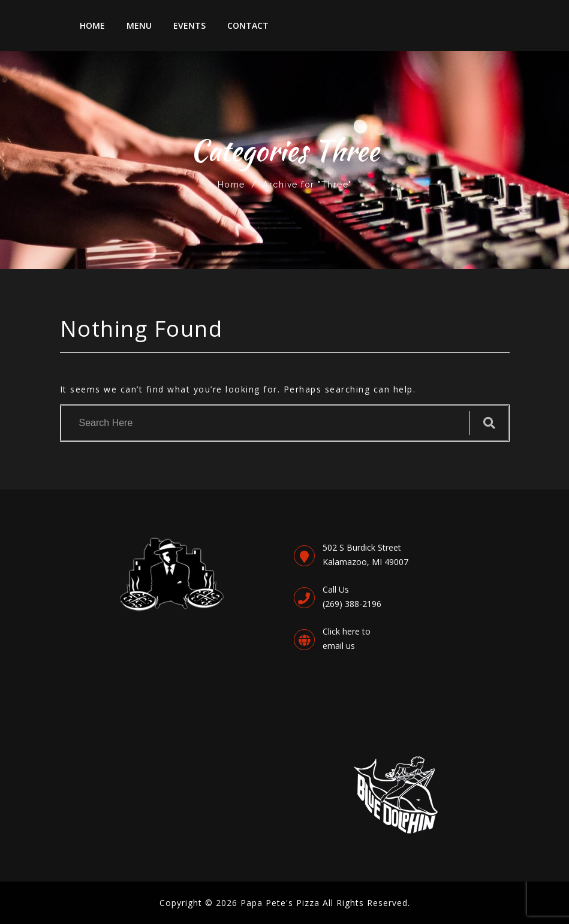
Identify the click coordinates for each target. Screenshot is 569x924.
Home (92, 25)
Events (189, 25)
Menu (139, 25)
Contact (248, 25)
